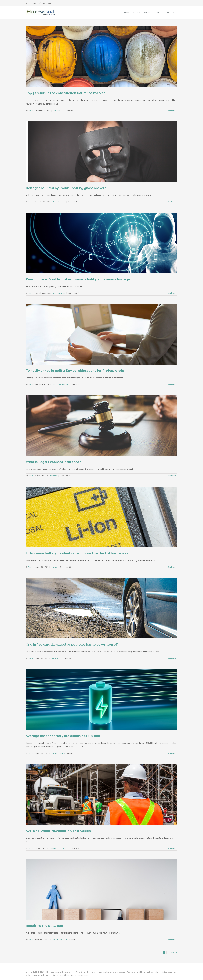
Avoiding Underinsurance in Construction (58, 831)
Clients (30, 111)
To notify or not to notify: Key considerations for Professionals (75, 371)
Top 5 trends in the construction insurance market (65, 93)
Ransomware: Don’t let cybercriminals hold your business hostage (78, 279)
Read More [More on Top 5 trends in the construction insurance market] (172, 111)
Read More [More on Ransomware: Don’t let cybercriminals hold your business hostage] (172, 293)
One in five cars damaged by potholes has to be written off (72, 644)
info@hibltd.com (45, 3)
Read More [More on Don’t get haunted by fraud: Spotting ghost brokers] (172, 202)
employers (57, 384)
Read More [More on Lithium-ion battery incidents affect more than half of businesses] (172, 567)
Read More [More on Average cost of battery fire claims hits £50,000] (172, 753)
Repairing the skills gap (44, 926)
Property (62, 753)
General (56, 940)
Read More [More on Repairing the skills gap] (172, 940)
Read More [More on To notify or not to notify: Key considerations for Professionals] (172, 384)
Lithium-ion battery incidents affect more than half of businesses (77, 553)
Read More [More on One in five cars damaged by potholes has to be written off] (172, 658)
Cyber (55, 202)
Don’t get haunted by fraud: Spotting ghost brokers (66, 188)
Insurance (56, 111)
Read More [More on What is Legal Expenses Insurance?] (172, 476)
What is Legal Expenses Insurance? (53, 462)
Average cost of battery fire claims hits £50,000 (63, 736)
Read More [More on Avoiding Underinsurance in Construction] (172, 848)
